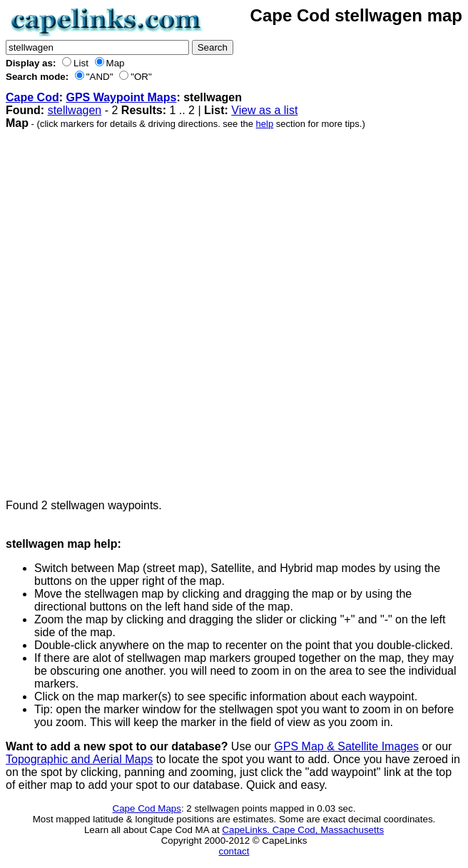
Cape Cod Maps (147, 808)
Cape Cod (32, 97)
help (265, 124)
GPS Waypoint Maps (121, 97)
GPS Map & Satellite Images (346, 746)
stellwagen (75, 110)
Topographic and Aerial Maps (79, 759)
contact (234, 851)
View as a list (264, 110)
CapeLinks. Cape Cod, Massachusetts (303, 830)
